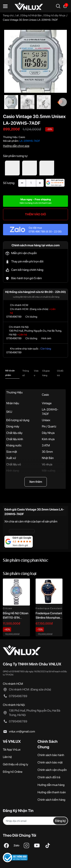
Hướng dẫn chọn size (16, 146)
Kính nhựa (48, 439)
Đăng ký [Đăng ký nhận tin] (60, 821)
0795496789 (14, 317)
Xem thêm (36, 482)
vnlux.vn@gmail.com (22, 731)
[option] (35, 61)
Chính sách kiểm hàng (51, 800)
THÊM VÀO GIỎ (35, 214)
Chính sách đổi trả (49, 777)
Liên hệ (7, 757)
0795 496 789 (37, 231)
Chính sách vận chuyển (52, 770)
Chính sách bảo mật (50, 762)
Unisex (46, 420)
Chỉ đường (31, 317)
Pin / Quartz (49, 426)
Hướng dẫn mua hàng (51, 785)
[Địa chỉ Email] (35, 821)
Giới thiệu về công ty (16, 764)
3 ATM (46, 445)
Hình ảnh (46, 338)
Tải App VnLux (12, 749)
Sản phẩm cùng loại (20, 574)
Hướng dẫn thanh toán (52, 792)
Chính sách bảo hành (51, 755)
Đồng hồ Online (13, 772)
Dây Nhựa (48, 433)
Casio (22, 137)
